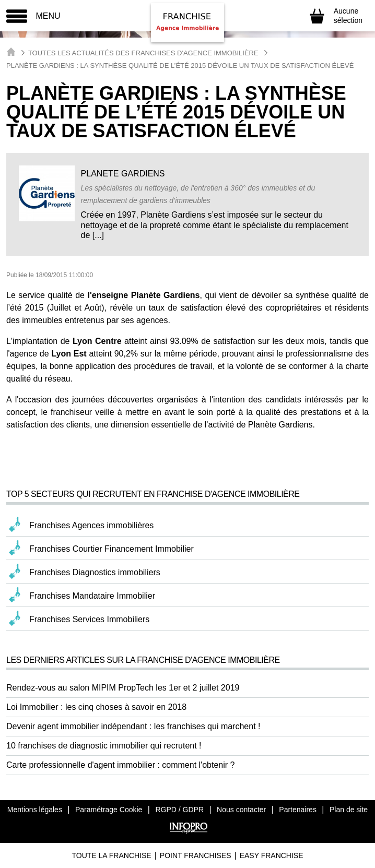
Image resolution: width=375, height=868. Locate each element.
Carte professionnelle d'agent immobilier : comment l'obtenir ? (120, 765)
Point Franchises (196, 855)
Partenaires (298, 810)
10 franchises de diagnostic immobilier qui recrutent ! (104, 746)
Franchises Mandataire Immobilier (92, 596)
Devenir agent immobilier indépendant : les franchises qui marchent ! (133, 726)
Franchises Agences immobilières (91, 525)
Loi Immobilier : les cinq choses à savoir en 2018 (96, 707)
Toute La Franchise (111, 855)
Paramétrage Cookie (109, 810)
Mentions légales (35, 810)
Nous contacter (241, 810)
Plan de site (349, 810)
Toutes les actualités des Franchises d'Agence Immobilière (143, 53)
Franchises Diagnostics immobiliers (95, 572)
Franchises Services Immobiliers (89, 619)
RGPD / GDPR (179, 810)
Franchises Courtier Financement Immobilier (112, 549)
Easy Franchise (272, 855)
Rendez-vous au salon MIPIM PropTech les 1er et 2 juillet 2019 (123, 688)
